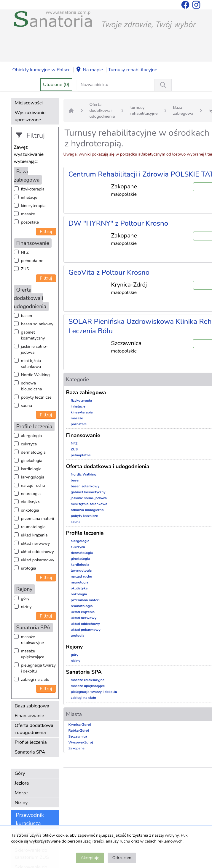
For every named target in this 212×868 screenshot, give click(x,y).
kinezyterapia (33, 206)
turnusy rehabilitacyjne (144, 110)
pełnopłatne (32, 261)
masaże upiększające (33, 654)
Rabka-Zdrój (79, 730)
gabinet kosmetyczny (33, 335)
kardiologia (31, 469)
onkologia (30, 510)
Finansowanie (30, 716)
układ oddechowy (38, 552)
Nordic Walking (35, 375)
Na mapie (89, 70)
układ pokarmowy (38, 560)
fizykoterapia (33, 189)
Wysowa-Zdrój (81, 742)
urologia (29, 568)
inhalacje (29, 197)
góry (25, 598)
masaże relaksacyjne (32, 640)
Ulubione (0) (56, 85)
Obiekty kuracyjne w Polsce (42, 70)
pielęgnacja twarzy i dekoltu (38, 668)
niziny (26, 607)
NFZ (25, 252)
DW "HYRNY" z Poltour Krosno (118, 223)
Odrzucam (122, 858)
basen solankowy (37, 324)
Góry (20, 773)
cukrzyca (29, 444)
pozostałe (30, 222)
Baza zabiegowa (32, 706)
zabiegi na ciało (35, 679)
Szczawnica (78, 736)
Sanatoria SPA (30, 752)
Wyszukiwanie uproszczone (30, 116)
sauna (27, 406)
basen (27, 316)
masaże (28, 214)
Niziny (21, 803)
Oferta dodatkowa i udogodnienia (34, 729)
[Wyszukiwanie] (163, 85)
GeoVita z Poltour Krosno (109, 272)
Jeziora (22, 783)
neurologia (31, 494)
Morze (21, 793)
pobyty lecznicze (36, 397)
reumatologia (33, 527)
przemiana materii (38, 519)
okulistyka (30, 502)
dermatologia (33, 452)
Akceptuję (90, 858)
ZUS (25, 269)
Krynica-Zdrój (80, 725)
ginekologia (32, 461)
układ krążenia (34, 535)
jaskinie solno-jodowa (35, 349)
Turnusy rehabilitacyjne (133, 70)
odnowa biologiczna (32, 386)
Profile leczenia (31, 742)
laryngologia (33, 477)
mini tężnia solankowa (31, 364)
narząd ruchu (33, 485)
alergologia (32, 436)
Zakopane (76, 748)
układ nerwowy (36, 543)
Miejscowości (29, 103)
